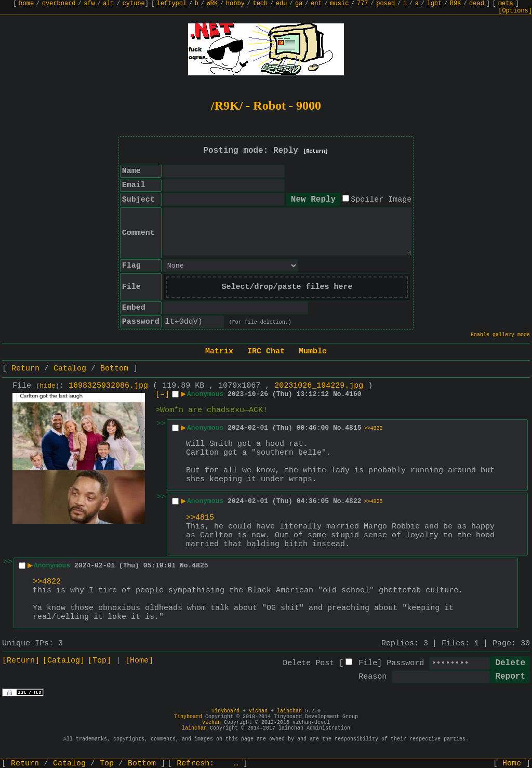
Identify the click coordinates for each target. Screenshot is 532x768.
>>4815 (200, 518)
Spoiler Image (381, 200)
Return (25, 369)
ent (316, 4)
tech (260, 4)
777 (363, 4)
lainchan (289, 711)
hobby (235, 4)
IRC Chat (266, 352)
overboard (59, 4)
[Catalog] (64, 661)
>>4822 (374, 428)
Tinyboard (225, 711)
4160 (353, 394)
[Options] (515, 11)
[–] (162, 395)
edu (282, 4)
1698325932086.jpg (108, 386)
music (339, 4)
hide (48, 386)
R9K (456, 4)
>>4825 (374, 502)
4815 (353, 428)
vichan (258, 711)
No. (339, 394)
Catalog (70, 369)
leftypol (172, 4)
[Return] (316, 151)
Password (405, 663)
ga (299, 4)
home (26, 4)
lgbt (434, 4)
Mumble (313, 352)
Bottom (114, 369)
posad (385, 4)
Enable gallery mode (500, 335)
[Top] (99, 661)
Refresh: (208, 764)
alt (109, 4)
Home (512, 764)
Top (107, 764)
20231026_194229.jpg (319, 386)
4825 (200, 566)
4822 (353, 501)
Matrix (219, 352)
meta (506, 4)
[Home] (139, 661)
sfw (89, 4)
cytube (134, 4)
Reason (373, 677)
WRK (212, 4)
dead (477, 4)
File (368, 663)
